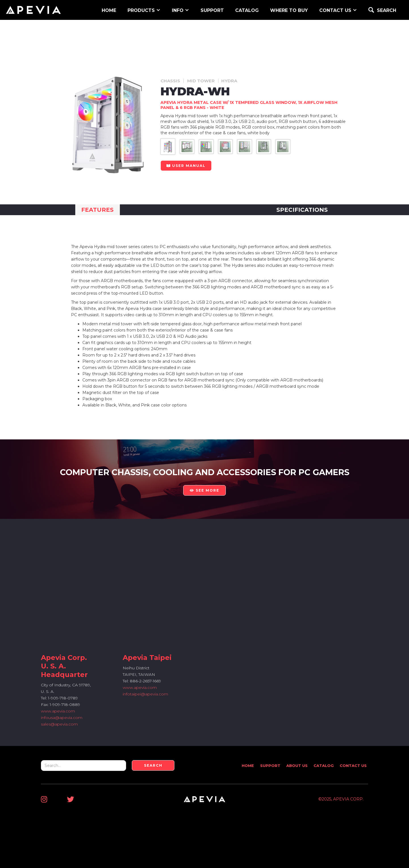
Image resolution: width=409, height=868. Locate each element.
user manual (186, 166)
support (212, 10)
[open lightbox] (168, 147)
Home (248, 766)
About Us (297, 766)
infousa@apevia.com (62, 718)
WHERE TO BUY (289, 10)
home (109, 10)
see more (204, 490)
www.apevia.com (58, 711)
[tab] (98, 210)
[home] (33, 10)
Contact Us (353, 766)
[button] (144, 10)
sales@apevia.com (59, 724)
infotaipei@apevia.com (145, 694)
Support (270, 766)
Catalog (247, 10)
